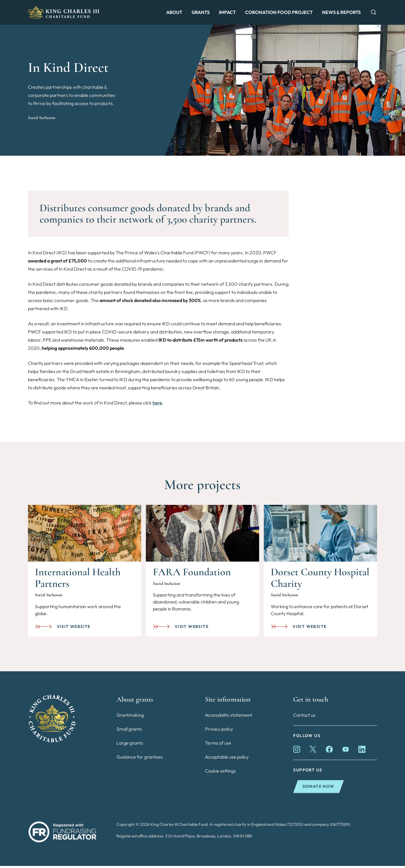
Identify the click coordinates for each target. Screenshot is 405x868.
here (157, 405)
